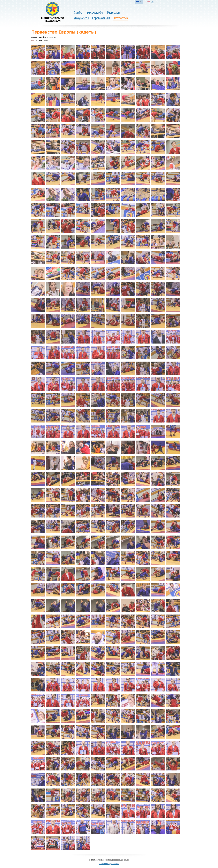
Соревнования (101, 18)
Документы (81, 18)
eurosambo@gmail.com (109, 864)
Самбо (78, 12)
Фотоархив (121, 18)
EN (152, 2)
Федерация (114, 12)
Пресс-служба (94, 12)
